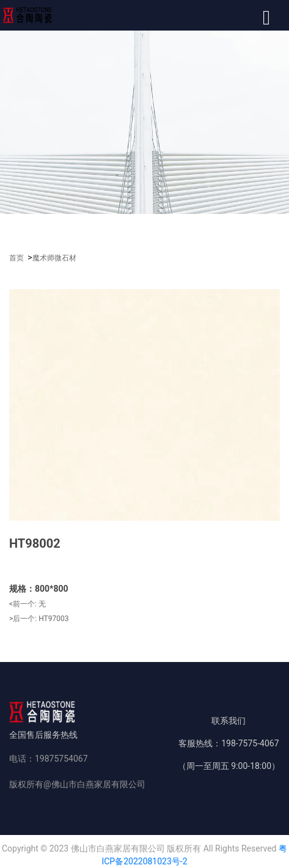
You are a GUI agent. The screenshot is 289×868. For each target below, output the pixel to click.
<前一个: (27, 604)
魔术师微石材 (54, 258)
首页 (16, 258)
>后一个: (39, 619)
